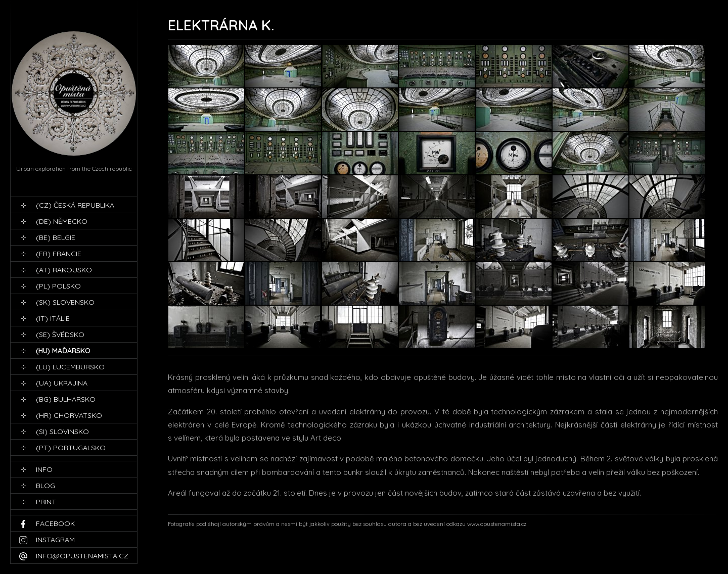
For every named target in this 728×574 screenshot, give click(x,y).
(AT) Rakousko (64, 270)
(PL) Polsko (58, 286)
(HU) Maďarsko (63, 351)
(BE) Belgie (56, 237)
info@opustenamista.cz (82, 556)
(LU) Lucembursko (70, 367)
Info (44, 469)
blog (45, 486)
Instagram (55, 540)
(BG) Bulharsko (66, 399)
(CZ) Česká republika (75, 205)
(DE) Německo (62, 221)
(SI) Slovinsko (62, 432)
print (46, 502)
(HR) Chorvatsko (69, 415)
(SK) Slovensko (65, 302)
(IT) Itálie (53, 318)
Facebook (55, 523)
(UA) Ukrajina (62, 383)
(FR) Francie (59, 254)
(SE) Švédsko (60, 334)
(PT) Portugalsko (71, 448)
